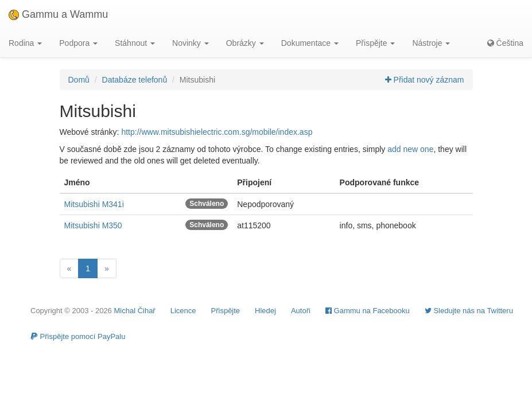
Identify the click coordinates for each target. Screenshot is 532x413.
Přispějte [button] (375, 43)
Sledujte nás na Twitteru (469, 311)
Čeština (505, 43)
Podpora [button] (78, 43)
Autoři (301, 311)
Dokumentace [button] (310, 43)
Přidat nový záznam (425, 80)
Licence (183, 311)
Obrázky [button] (245, 43)
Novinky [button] (191, 43)
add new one (410, 149)
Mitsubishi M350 (93, 225)
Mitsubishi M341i (94, 204)
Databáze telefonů (135, 80)
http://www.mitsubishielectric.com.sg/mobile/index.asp (217, 132)
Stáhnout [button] (135, 43)
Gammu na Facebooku (368, 311)
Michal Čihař (134, 311)
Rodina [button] (25, 43)
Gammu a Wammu (58, 14)
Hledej (265, 311)
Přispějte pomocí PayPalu (78, 336)
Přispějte (226, 311)
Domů (79, 80)
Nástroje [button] (431, 43)
